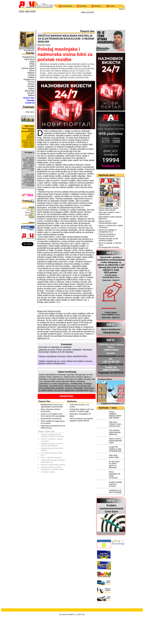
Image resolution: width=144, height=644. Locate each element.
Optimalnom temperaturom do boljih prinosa (53, 427)
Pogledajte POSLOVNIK (111, 364)
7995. (121, 50)
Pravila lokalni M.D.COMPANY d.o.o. (111, 313)
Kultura (31, 84)
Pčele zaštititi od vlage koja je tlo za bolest (53, 422)
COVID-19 (30, 103)
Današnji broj (28, 57)
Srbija (32, 64)
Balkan (31, 95)
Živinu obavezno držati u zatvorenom (51, 410)
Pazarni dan (29, 98)
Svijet (32, 61)
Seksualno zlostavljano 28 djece (80, 415)
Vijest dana (29, 59)
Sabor (32, 70)
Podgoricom (29, 79)
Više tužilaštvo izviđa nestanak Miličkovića (110, 218)
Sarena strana (28, 68)
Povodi (31, 75)
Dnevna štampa (67, 6)
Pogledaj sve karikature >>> (112, 404)
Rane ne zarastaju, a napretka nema (110, 244)
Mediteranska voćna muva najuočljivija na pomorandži (52, 406)
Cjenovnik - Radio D (111, 280)
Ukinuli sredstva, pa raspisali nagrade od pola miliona (81, 420)
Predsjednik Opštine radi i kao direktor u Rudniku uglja (82, 410)
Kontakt (112, 6)
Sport (32, 66)
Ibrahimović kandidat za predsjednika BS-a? (108, 231)
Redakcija (98, 6)
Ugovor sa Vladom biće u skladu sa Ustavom (111, 227)
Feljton (31, 89)
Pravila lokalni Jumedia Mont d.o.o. (111, 276)
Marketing (83, 6)
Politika (31, 77)
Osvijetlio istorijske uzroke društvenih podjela (108, 240)
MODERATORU (80, 356)
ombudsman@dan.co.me (111, 356)
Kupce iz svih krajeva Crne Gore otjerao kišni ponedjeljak (53, 415)
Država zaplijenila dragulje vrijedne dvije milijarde (109, 209)
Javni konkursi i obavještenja (111, 331)
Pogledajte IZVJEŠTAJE (111, 373)
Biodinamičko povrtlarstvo (51, 419)
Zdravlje (31, 100)
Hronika (31, 86)
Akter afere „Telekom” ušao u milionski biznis (110, 213)
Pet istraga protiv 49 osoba (109, 247)
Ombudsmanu (59, 363)
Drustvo (31, 93)
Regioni (31, 73)
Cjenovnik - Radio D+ (111, 317)
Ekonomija (30, 91)
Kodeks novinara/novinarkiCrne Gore (111, 508)
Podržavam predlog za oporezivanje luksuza (107, 235)
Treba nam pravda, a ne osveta (79, 406)
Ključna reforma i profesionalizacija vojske (108, 222)
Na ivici (31, 82)
